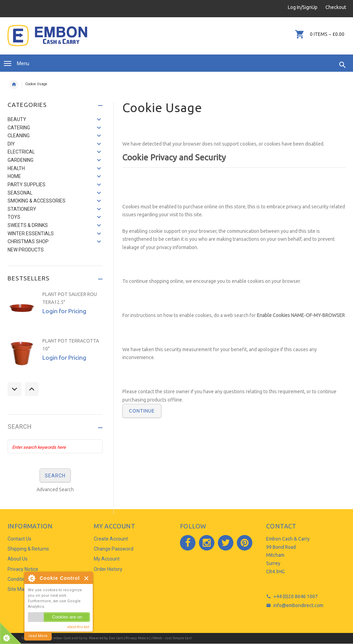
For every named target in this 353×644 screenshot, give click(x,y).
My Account (107, 559)
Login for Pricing (64, 311)
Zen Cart (116, 638)
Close (87, 578)
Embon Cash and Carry (69, 638)
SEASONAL (20, 193)
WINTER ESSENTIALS (31, 234)
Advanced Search (55, 489)
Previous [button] (14, 389)
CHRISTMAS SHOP (28, 241)
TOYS (14, 217)
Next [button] (32, 389)
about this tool (78, 627)
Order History (108, 569)
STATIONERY (22, 209)
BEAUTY (17, 119)
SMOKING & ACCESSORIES (37, 201)
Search (20, 427)
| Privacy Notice (135, 638)
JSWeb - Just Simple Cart (171, 638)
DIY (11, 144)
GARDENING (21, 160)
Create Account (111, 539)
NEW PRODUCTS (26, 250)
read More (38, 636)
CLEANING (19, 136)
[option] (55, 311)
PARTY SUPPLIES (27, 185)
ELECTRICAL (21, 152)
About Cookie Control (31, 578)
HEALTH (16, 168)
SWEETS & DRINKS (28, 225)
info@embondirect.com (298, 605)
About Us (18, 559)
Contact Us (19, 539)
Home (14, 85)
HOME (14, 176)
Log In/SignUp (303, 7)
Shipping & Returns (28, 549)
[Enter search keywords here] (55, 446)
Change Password (114, 549)
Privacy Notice (23, 569)
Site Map (17, 589)
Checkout (336, 7)
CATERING (19, 128)
